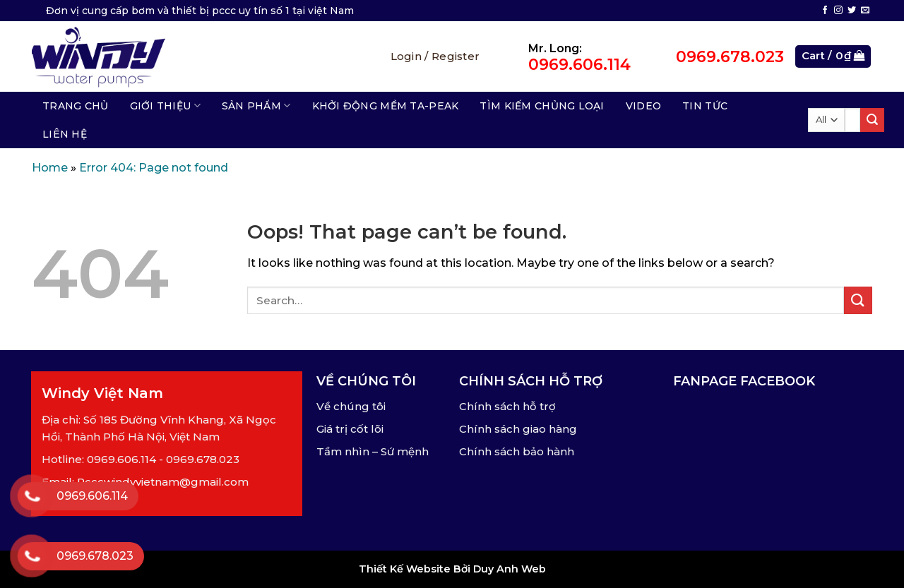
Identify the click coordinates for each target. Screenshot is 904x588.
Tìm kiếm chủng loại (542, 106)
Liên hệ (65, 134)
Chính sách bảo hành (517, 451)
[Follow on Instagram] (838, 11)
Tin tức (705, 106)
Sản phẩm (256, 106)
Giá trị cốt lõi (350, 429)
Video (643, 106)
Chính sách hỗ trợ (507, 406)
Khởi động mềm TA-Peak (386, 106)
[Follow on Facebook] (825, 11)
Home (50, 168)
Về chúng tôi (351, 406)
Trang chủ (76, 106)
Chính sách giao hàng (518, 429)
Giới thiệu (165, 106)
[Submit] (872, 120)
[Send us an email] (865, 11)
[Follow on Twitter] (852, 11)
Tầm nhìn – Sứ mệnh (373, 451)
